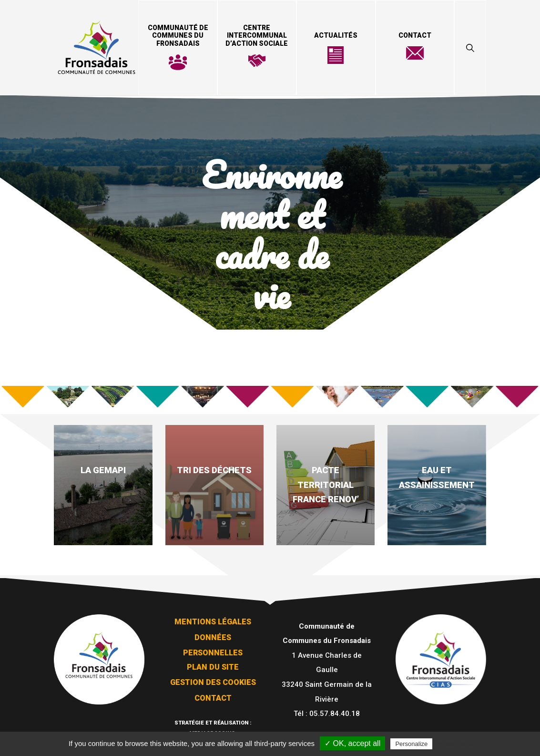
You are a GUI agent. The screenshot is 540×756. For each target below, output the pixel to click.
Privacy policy (458, 744)
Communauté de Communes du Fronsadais (178, 36)
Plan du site (213, 667)
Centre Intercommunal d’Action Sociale (257, 36)
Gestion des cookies (213, 682)
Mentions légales (213, 622)
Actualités (336, 35)
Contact (415, 35)
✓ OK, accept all (352, 743)
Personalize (411, 744)
